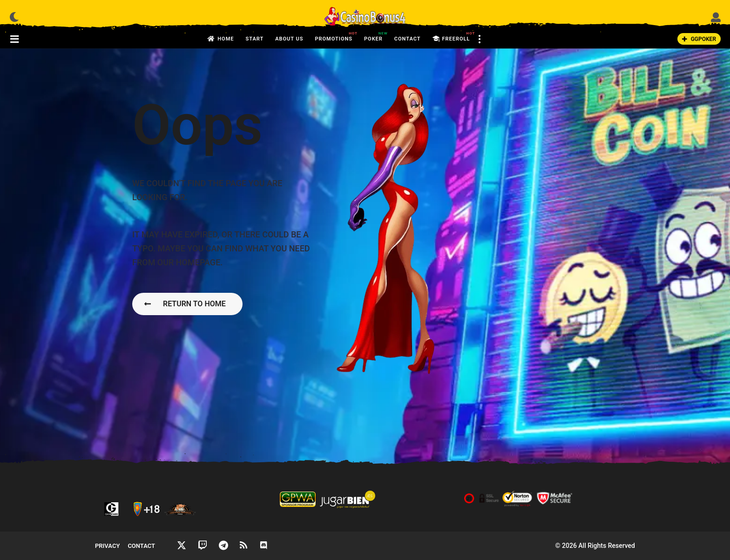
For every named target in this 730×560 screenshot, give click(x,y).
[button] (14, 17)
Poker (373, 36)
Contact (408, 39)
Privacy (107, 546)
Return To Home (185, 304)
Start (254, 39)
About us (289, 39)
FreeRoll (451, 39)
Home (221, 39)
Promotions (334, 36)
